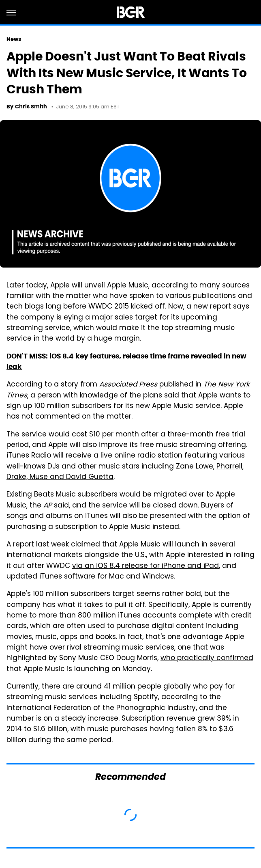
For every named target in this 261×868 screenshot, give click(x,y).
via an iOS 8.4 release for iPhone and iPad (145, 566)
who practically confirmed (207, 659)
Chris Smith (31, 107)
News (14, 39)
